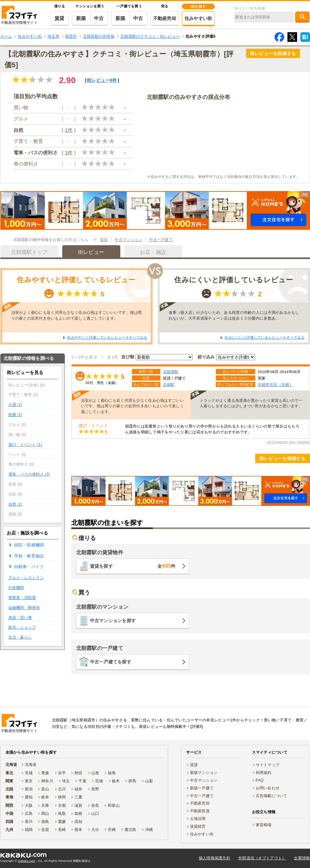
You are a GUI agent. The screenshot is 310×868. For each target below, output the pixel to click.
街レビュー (102, 80)
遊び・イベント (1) (25, 445)
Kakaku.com (27, 861)
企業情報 (302, 858)
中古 (99, 18)
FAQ (260, 780)
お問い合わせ (268, 788)
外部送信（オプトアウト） (262, 858)
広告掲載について (272, 796)
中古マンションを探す (113, 621)
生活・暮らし (20, 637)
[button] (155, 210)
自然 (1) (15, 504)
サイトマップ (268, 765)
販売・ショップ (22, 627)
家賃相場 (264, 825)
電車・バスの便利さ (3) (29, 474)
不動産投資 (200, 811)
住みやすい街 (198, 18)
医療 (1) (15, 415)
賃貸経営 (198, 826)
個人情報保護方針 (215, 858)
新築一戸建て (202, 788)
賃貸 (60, 18)
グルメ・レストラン (26, 578)
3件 (69, 153)
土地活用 (198, 819)
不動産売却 (165, 18)
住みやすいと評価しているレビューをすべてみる (107, 337)
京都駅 (169, 385)
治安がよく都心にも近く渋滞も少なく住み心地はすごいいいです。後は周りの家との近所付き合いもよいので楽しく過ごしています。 (77, 315)
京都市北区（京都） (276, 385)
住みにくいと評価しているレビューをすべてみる (265, 337)
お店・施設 (153, 252)
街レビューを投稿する (273, 53)
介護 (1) (15, 405)
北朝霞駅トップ (29, 252)
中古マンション (128, 240)
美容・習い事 (20, 618)
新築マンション (204, 773)
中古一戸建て (161, 240)
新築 (81, 18)
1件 (69, 130)
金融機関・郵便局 (24, 608)
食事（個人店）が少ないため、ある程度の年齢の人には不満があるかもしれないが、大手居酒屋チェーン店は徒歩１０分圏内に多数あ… (234, 315)
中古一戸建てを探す (111, 662)
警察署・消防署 (22, 598)
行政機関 (16, 588)
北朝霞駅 (171, 372)
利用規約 (264, 773)
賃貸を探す (133, 566)
